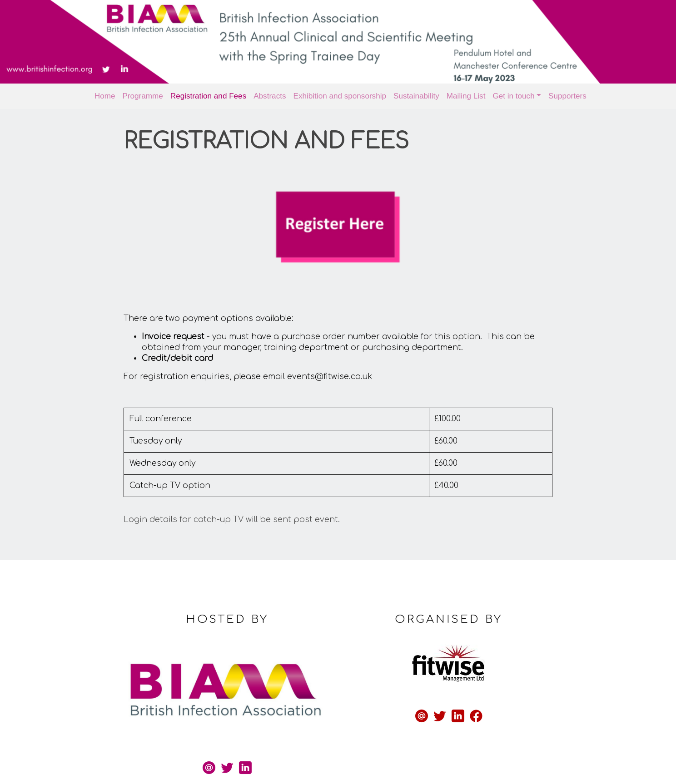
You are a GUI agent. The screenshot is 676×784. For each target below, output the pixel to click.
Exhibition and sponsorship (340, 96)
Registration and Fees (208, 96)
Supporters (567, 96)
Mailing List (466, 96)
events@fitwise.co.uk (335, 368)
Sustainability (416, 96)
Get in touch (513, 96)
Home (105, 96)
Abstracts (270, 96)
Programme (142, 96)
